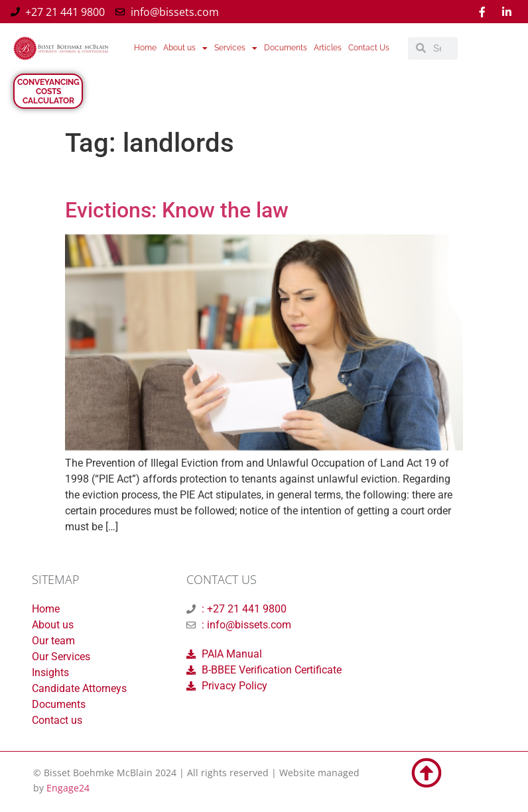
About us (185, 48)
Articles (328, 48)
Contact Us (369, 48)
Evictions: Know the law (177, 210)
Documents (286, 48)
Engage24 (68, 788)
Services (236, 48)
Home (145, 48)
